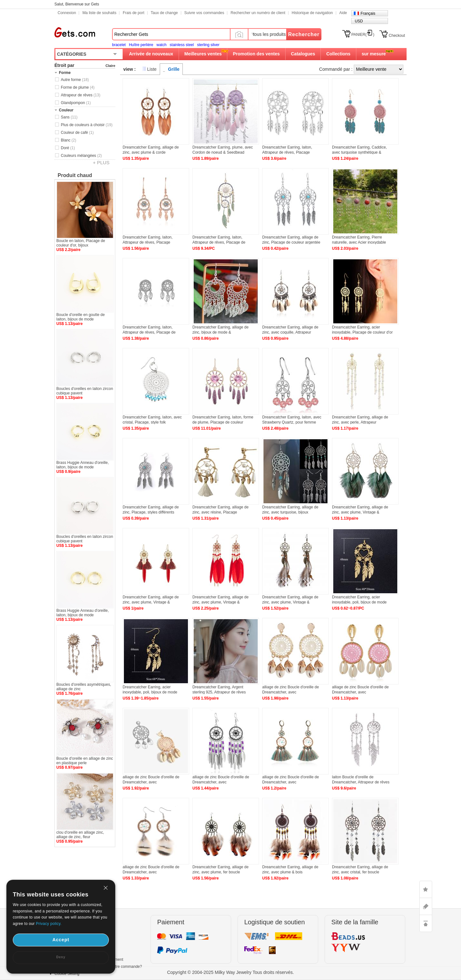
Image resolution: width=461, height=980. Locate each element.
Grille (174, 69)
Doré (68, 148)
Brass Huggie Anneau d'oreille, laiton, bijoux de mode (83, 465)
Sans (69, 117)
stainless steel (182, 45)
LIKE (426, 889)
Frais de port (133, 13)
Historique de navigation (312, 13)
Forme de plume (78, 87)
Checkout (397, 36)
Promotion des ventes (256, 54)
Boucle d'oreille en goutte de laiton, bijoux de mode (81, 317)
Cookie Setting (67, 974)
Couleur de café (77, 133)
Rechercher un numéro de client (258, 13)
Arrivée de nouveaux (151, 54)
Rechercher (304, 34)
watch (162, 45)
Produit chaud (75, 175)
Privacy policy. (49, 924)
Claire (110, 66)
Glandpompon (76, 103)
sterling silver (208, 45)
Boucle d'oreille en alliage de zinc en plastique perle (85, 761)
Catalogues (303, 54)
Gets (75, 32)
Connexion (67, 13)
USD (359, 21)
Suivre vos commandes (204, 13)
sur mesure (374, 54)
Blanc (69, 140)
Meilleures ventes (203, 54)
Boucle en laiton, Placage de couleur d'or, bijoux (81, 243)
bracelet (119, 45)
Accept (61, 940)
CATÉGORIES (72, 54)
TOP (426, 923)
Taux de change (164, 13)
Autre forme (75, 80)
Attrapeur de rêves (81, 95)
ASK (426, 906)
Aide (343, 13)
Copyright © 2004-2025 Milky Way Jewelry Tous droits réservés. (230, 972)
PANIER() (363, 35)
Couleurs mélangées (81, 156)
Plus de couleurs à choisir (87, 125)
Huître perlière (141, 45)
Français (368, 13)
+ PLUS (101, 162)
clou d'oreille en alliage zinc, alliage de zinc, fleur (80, 835)
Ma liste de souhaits (99, 13)
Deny (61, 957)
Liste (152, 69)
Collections (338, 54)
